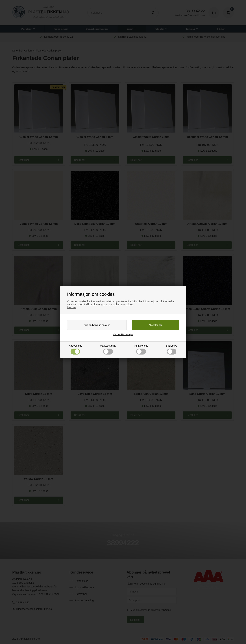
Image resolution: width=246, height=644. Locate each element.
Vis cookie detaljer (123, 334)
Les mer (72, 307)
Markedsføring (108, 349)
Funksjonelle (141, 349)
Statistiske (172, 349)
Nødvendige (75, 349)
